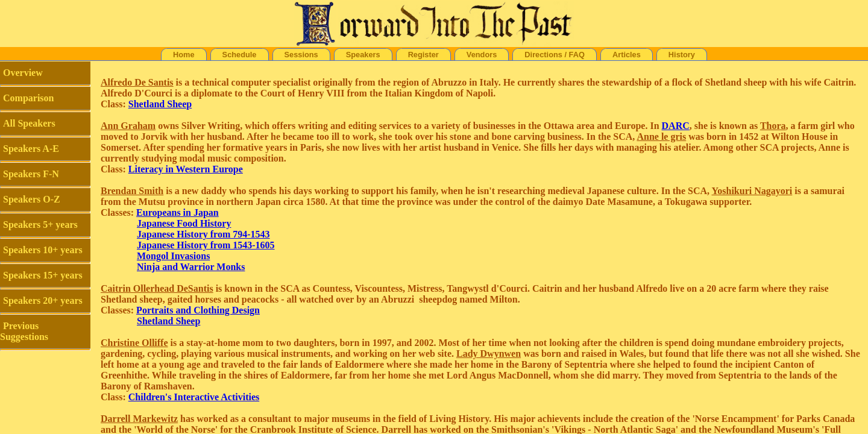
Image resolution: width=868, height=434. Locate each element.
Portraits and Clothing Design (198, 310)
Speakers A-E (31, 149)
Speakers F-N (31, 174)
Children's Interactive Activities (194, 397)
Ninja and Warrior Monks (191, 267)
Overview (23, 73)
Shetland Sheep (160, 104)
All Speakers (29, 123)
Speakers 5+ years (40, 225)
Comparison (28, 98)
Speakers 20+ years (43, 300)
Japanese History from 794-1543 (203, 234)
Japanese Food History (184, 223)
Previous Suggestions (24, 331)
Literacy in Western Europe (186, 169)
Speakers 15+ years (43, 275)
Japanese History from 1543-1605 (206, 245)
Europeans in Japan (178, 212)
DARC (676, 126)
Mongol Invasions (173, 256)
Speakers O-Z (32, 199)
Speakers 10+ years (43, 250)
